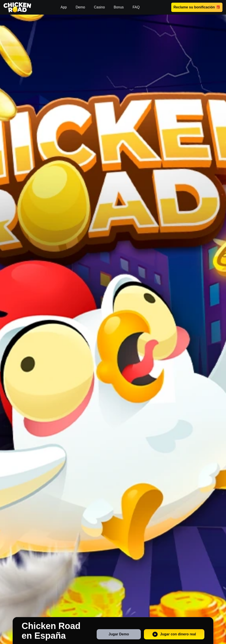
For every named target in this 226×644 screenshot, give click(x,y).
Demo (80, 7)
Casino (99, 7)
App (64, 7)
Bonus (119, 7)
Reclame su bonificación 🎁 (197, 7)
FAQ (136, 7)
